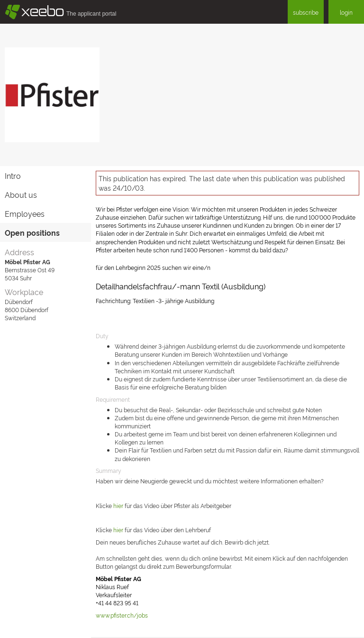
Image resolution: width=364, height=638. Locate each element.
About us (21, 194)
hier (119, 505)
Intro (13, 176)
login (346, 12)
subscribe (306, 12)
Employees (25, 213)
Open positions (32, 232)
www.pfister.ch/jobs (122, 615)
